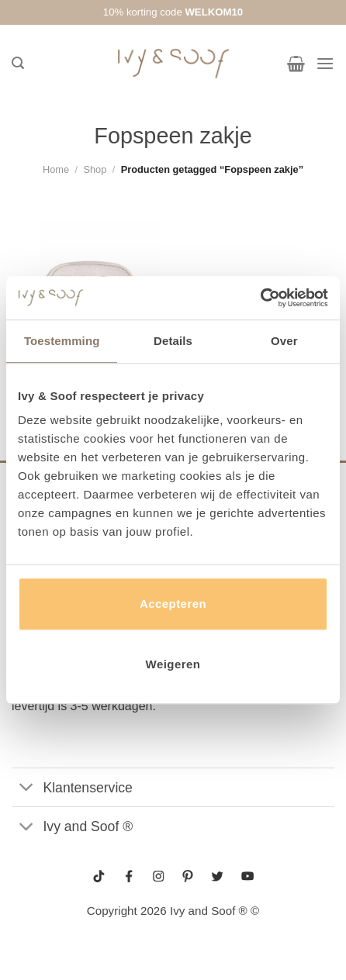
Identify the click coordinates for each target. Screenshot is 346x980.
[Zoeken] (18, 63)
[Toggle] (27, 789)
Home (56, 169)
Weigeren (173, 664)
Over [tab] (284, 341)
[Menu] (325, 63)
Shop (95, 169)
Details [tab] (173, 341)
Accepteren (173, 604)
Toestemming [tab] (62, 341)
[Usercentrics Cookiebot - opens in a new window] (260, 298)
